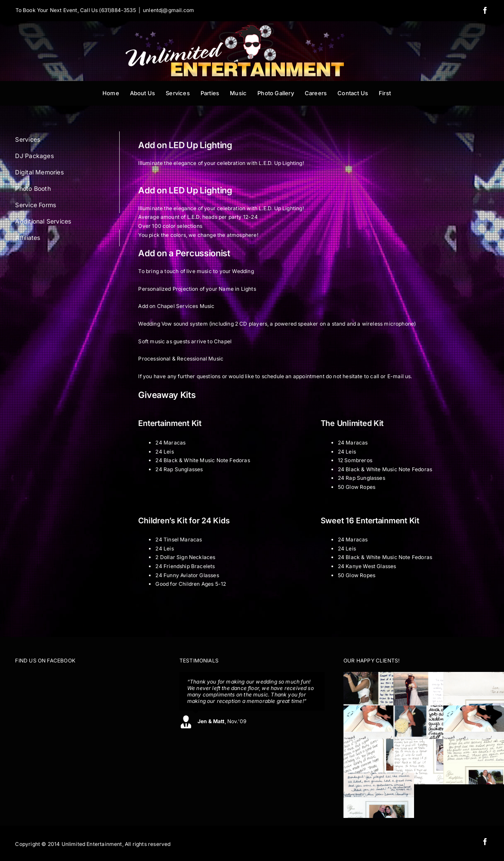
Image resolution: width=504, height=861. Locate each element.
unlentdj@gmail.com (169, 10)
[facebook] (485, 842)
